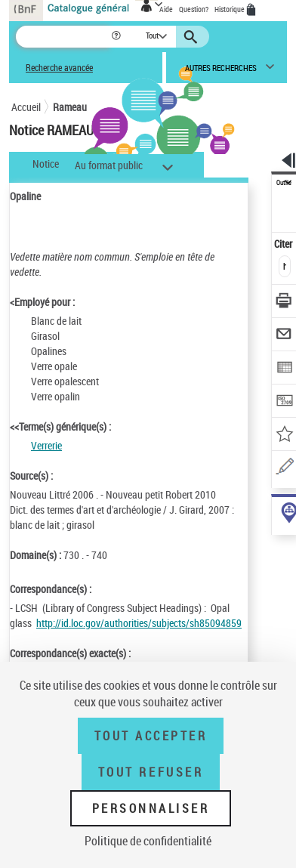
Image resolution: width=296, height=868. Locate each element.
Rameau (70, 107)
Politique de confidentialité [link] (148, 841)
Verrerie (46, 445)
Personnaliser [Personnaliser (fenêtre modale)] (151, 808)
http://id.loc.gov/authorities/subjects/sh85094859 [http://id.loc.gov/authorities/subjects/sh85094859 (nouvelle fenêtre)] (139, 623)
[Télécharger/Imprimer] (284, 303)
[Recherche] (63, 37)
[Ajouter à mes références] (284, 436)
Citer (284, 244)
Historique (230, 9)
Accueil (26, 107)
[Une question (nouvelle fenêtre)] (284, 469)
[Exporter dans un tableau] (284, 369)
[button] (117, 37)
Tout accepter (151, 736)
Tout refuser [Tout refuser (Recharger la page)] (151, 772)
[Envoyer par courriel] (284, 336)
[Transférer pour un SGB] (284, 402)
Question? (194, 9)
